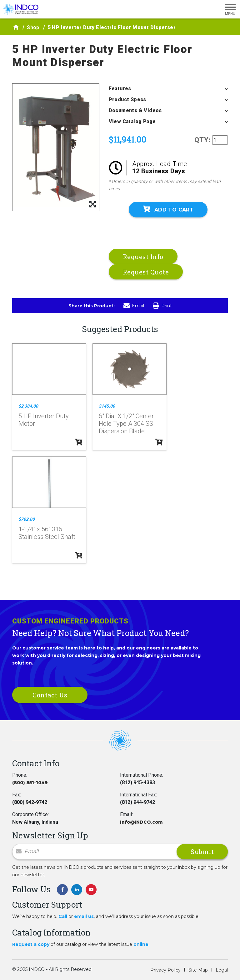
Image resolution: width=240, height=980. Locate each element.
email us (84, 916)
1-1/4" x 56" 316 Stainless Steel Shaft (47, 533)
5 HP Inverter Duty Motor (44, 420)
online (141, 944)
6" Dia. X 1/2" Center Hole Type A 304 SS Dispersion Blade (126, 424)
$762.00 (27, 519)
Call (63, 916)
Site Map (198, 970)
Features (120, 89)
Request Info (143, 257)
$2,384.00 (28, 406)
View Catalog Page (132, 121)
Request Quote (146, 272)
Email (134, 306)
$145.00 (107, 406)
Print (162, 306)
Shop (33, 27)
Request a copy (31, 944)
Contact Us (50, 695)
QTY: (203, 140)
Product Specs (127, 99)
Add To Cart (168, 209)
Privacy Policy (165, 970)
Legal (222, 970)
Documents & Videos (135, 110)
